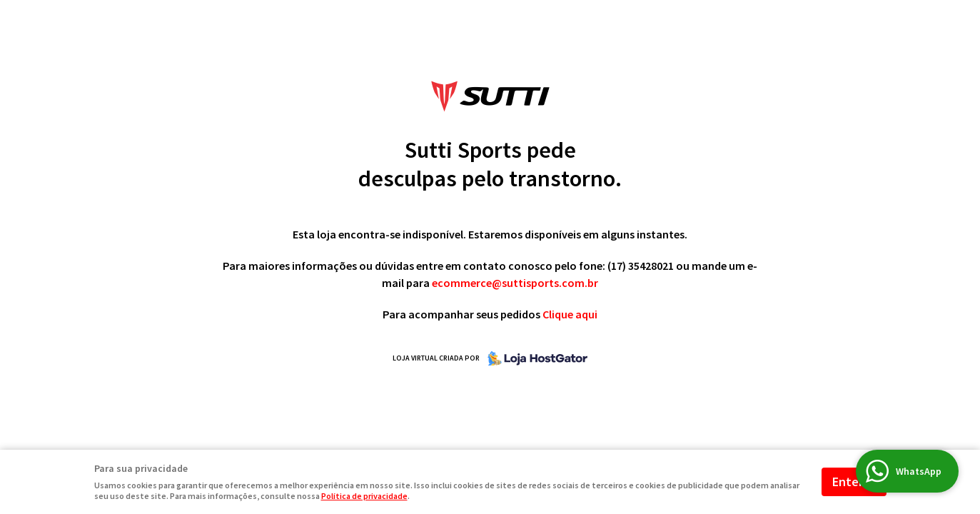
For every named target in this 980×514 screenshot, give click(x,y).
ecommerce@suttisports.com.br (515, 283)
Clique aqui (570, 314)
